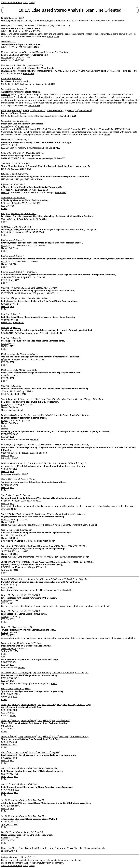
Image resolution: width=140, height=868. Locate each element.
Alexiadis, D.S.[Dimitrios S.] (40, 415)
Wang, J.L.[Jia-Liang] (11, 595)
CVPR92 (5, 145)
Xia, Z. (19, 495)
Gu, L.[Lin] (65, 562)
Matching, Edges (31, 21)
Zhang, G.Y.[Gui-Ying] (65, 514)
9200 (58, 148)
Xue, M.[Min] (67, 546)
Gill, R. (19, 174)
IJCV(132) (6, 567)
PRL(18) (5, 232)
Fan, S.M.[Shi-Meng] (11, 546)
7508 (22, 60)
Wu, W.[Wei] (80, 546)
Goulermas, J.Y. (8, 240)
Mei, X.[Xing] (20, 399)
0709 (12, 808)
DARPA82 (5, 95)
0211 (55, 293)
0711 (16, 824)
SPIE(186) (6, 71)
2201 (12, 603)
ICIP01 (4, 304)
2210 (15, 538)
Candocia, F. (20, 184)
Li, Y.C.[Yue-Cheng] (61, 736)
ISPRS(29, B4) (7, 179)
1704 (16, 651)
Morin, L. (24, 354)
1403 (12, 681)
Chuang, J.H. (7, 227)
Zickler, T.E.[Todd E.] (31, 595)
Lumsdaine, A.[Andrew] (63, 673)
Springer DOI (7, 570)
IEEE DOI (5, 148)
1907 (12, 503)
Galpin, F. (34, 354)
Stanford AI (54, 129)
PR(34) (4, 245)
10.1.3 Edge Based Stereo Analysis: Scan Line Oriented (70, 10)
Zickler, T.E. (28, 627)
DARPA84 (5, 169)
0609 (12, 840)
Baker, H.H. (6, 89)
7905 (32, 74)
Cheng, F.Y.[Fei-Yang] (11, 705)
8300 (74, 116)
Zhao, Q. (26, 495)
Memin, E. (14, 354)
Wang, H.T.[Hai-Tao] (94, 399)
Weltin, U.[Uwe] (23, 689)
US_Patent (6, 58)
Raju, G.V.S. (6, 153)
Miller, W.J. (22, 65)
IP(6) (3, 203)
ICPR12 (4, 694)
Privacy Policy (29, 3)
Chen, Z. (28, 227)
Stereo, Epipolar (9, 21)
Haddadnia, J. (44, 298)
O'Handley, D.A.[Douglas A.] (37, 26)
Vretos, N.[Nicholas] (10, 479)
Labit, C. (33, 370)
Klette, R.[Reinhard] (29, 768)
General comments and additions (17, 860)
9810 (12, 378)
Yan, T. (4, 495)
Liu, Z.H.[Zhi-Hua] (75, 399)
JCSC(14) (5, 391)
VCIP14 (4, 469)
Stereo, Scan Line (62, 21)
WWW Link (6, 60)
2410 (16, 570)
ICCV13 (4, 678)
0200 (22, 322)
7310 (56, 37)
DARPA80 (5, 84)
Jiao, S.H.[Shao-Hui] (36, 399)
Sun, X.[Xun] (7, 399)
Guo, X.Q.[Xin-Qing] (22, 673)
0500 (24, 394)
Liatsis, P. (20, 240)
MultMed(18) (7, 453)
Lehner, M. (6, 174)
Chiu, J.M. (18, 227)
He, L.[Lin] (80, 514)
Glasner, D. (17, 627)
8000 (53, 84)
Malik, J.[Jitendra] (55, 110)
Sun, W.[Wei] (27, 546)
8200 (37, 105)
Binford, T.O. (22, 89)
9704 (41, 232)
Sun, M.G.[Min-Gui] (47, 705)
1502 (12, 437)
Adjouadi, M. (7, 184)
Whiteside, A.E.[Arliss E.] (33, 52)
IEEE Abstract (7, 280)
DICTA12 (5, 726)
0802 (16, 792)
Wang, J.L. (6, 627)
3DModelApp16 (8, 648)
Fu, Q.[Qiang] (54, 546)
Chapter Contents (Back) (12, 18)
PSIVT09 (5, 774)
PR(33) (4, 261)
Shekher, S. (38, 153)
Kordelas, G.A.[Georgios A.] (14, 415)
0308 (12, 362)
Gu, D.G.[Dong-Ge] (51, 752)
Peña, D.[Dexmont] (10, 643)
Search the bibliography (12, 863)
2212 (12, 587)
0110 (15, 248)
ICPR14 (4, 710)
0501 (17, 280)
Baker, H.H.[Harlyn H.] (11, 79)
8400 (29, 169)
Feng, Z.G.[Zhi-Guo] (31, 514)
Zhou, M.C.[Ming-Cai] (56, 399)
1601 (12, 456)
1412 (12, 713)
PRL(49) (5, 405)
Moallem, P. (7, 314)
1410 (15, 407)
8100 (27, 126)
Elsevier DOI (7, 34)
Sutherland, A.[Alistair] (30, 643)
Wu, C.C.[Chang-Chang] (12, 832)
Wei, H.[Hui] (7, 530)
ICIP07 (4, 806)
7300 (36, 47)
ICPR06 (4, 838)
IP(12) (4, 359)
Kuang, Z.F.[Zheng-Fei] (11, 579)
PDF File (5, 346)
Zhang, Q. (82, 463)
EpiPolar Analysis (9, 851)
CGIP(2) (5, 31)
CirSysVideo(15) (8, 277)
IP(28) (4, 501)
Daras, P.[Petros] (61, 415)
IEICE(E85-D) (7, 293)
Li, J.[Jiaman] (29, 579)
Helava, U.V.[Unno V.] (11, 52)
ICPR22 (4, 585)
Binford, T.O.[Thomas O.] (34, 110)
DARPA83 (5, 116)
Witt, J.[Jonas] (8, 689)
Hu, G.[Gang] (7, 752)
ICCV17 (4, 632)
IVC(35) (5, 420)
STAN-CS (119, 129)
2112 (15, 522)
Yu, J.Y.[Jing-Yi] (81, 673)
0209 (12, 346)
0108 (12, 307)
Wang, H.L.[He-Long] (66, 705)
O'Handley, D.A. (8, 42)
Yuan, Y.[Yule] (35, 752)
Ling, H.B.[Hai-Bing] (42, 673)
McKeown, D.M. (9, 140)
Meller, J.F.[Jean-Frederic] (80, 110)
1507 (12, 665)
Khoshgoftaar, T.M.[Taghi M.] (33, 800)
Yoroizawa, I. (30, 214)
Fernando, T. (31, 272)
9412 (64, 193)
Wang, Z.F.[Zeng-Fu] (33, 832)
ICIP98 (4, 375)
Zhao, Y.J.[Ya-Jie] (80, 579)
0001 (15, 264)
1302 (15, 697)
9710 (12, 206)
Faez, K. (17, 314)
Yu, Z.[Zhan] (7, 673)
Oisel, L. (5, 354)
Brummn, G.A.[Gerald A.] (58, 52)
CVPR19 (5, 617)
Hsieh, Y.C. (26, 140)
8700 (63, 158)
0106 (59, 333)
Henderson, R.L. (8, 65)
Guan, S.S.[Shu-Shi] (10, 768)
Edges (20, 21)
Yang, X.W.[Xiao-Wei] (11, 514)
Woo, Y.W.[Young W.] (49, 768)
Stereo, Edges (46, 21)
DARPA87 (5, 158)
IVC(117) (5, 519)
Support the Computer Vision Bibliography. (44, 863)
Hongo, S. (6, 214)
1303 (12, 729)
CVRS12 (5, 758)
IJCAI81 (5, 126)
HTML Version (8, 394)
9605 (44, 219)
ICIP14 (4, 434)
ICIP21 (4, 601)
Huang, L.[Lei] (27, 562)
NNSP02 (5, 320)
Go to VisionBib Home (11, 3)
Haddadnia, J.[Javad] (47, 288)
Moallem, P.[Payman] (11, 288)
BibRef (50, 37)
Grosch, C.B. (38, 65)
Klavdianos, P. (50, 463)
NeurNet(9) (6, 219)
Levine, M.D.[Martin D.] (12, 26)
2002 (12, 619)
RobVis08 (5, 790)
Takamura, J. (7, 163)
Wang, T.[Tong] (65, 579)
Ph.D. (17, 129)
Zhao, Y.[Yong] (47, 514)
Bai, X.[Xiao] (41, 562)
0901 (16, 777)
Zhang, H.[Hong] (29, 705)
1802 (12, 635)
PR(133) (5, 535)
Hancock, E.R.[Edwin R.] (82, 562)
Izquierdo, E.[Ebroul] (80, 415)
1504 (12, 472)
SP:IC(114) (6, 551)
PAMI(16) (5, 190)
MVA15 (5, 662)
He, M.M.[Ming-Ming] (46, 579)
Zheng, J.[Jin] (40, 546)
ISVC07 (4, 822)
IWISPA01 (6, 333)
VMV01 (5, 343)
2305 (15, 554)
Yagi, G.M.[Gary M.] (60, 26)
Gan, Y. (11, 495)
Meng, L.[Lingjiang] (23, 530)
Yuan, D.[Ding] (84, 705)
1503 (15, 423)
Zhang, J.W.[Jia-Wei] (10, 562)
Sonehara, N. (17, 214)
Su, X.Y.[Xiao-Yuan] (10, 800)
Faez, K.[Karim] (29, 288)
